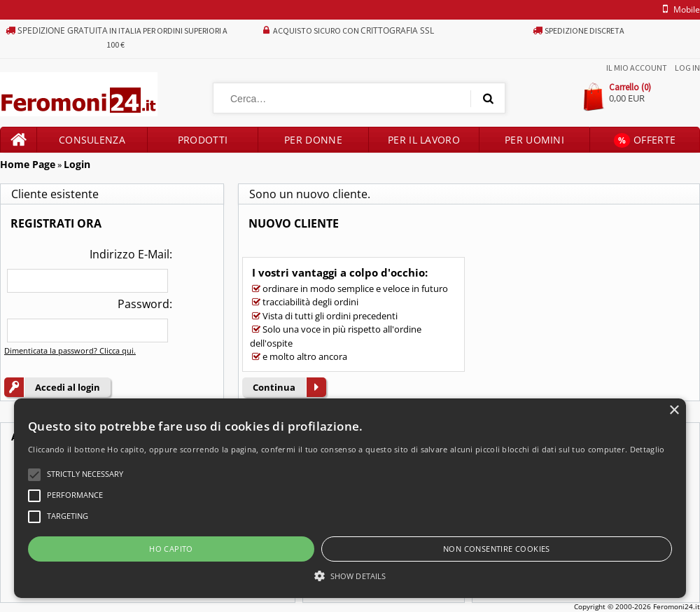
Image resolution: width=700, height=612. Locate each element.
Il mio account (637, 68)
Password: (145, 304)
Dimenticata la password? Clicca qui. (70, 350)
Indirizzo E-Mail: (131, 254)
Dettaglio (647, 449)
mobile (679, 9)
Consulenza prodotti (92, 143)
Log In (687, 68)
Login (77, 164)
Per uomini (534, 140)
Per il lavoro (424, 140)
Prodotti (203, 140)
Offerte (645, 140)
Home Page (28, 164)
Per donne (313, 140)
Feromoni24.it (677, 606)
